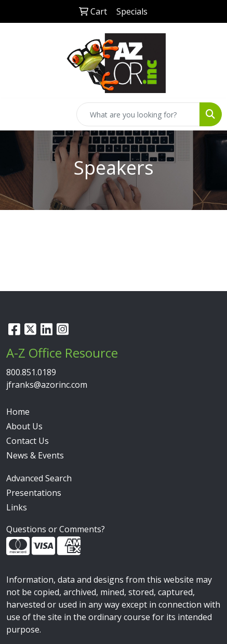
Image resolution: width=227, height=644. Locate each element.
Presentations (34, 493)
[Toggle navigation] (16, 114)
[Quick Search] (138, 114)
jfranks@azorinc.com (47, 385)
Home (18, 412)
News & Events (35, 455)
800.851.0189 (31, 372)
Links (17, 507)
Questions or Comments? (56, 529)
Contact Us (28, 441)
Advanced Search (39, 478)
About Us (24, 426)
